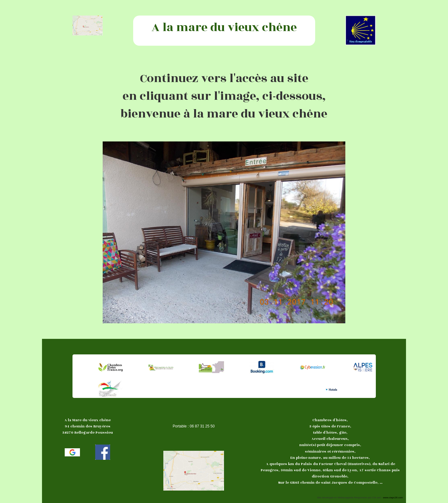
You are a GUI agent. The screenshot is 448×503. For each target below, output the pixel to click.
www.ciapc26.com (393, 498)
